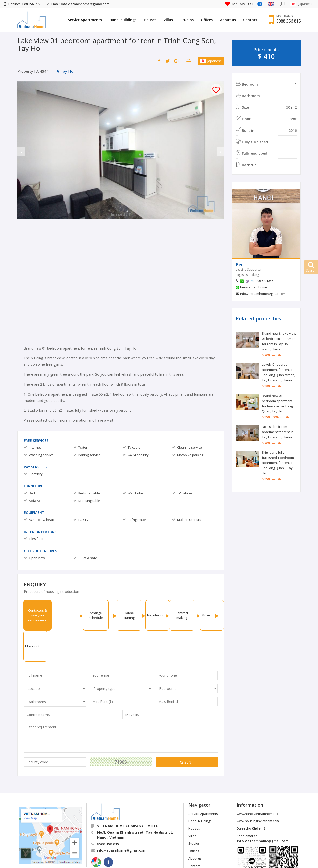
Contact (250, 20)
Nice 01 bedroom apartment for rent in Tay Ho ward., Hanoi (278, 432)
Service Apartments (85, 20)
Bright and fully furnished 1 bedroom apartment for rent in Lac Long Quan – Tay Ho (278, 463)
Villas (168, 20)
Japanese (211, 61)
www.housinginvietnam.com (258, 790)
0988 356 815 (288, 21)
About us (228, 20)
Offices (207, 20)
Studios (187, 20)
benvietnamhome (254, 287)
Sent (187, 731)
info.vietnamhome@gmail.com (263, 294)
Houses (150, 20)
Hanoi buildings (123, 20)
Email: (78, 4)
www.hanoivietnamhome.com (259, 783)
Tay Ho (65, 71)
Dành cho (251, 798)
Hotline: (22, 4)
